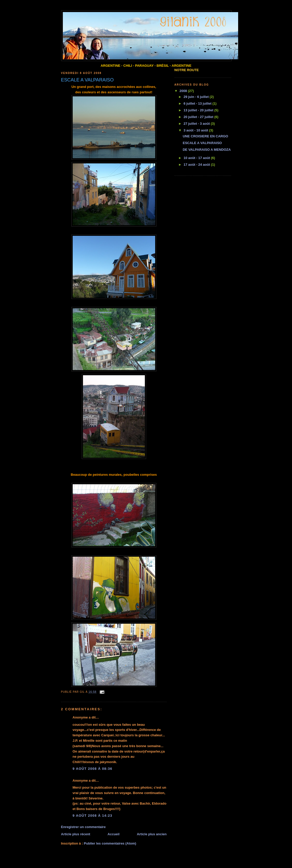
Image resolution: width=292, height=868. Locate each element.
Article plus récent (76, 834)
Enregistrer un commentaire (83, 827)
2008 (184, 91)
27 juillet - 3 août (197, 124)
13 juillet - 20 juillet (199, 110)
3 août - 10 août (196, 130)
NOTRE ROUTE (187, 70)
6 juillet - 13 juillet (198, 103)
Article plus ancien (152, 834)
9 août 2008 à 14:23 (93, 816)
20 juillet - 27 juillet (199, 117)
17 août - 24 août (197, 165)
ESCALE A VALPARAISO (202, 143)
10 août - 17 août (197, 158)
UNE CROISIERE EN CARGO (205, 136)
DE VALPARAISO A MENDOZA (207, 150)
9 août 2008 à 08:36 (93, 769)
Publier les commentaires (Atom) (110, 843)
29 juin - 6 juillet (197, 97)
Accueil (113, 834)
